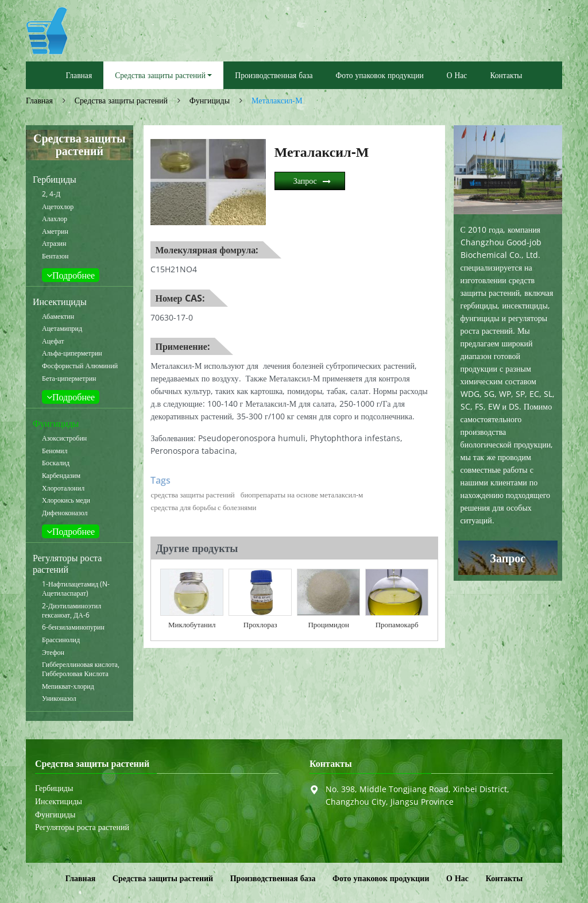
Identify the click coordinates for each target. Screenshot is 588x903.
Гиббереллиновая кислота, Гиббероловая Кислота (81, 669)
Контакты (506, 75)
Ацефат (53, 341)
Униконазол (59, 699)
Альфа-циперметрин (72, 353)
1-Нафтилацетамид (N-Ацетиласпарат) (76, 589)
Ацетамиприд (62, 329)
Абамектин (58, 317)
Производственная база (274, 75)
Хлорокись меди (66, 500)
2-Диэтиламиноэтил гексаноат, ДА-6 (71, 611)
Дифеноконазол (65, 513)
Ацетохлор (58, 207)
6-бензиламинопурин (73, 627)
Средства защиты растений (121, 100)
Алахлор (55, 219)
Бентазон (55, 256)
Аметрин (55, 231)
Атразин (54, 244)
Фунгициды (210, 100)
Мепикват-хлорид (68, 686)
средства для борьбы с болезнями (203, 507)
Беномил (55, 451)
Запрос (305, 181)
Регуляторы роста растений (67, 564)
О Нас (457, 75)
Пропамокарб (397, 624)
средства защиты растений (192, 495)
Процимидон (328, 624)
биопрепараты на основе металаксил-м (302, 495)
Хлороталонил (63, 488)
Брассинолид (61, 640)
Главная (79, 75)
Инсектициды (60, 302)
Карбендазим (61, 476)
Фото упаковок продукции (380, 75)
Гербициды (55, 179)
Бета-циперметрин (69, 379)
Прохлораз (260, 624)
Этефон (53, 653)
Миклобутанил (192, 624)
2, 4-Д (51, 194)
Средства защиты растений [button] (160, 75)
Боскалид (56, 463)
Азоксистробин (64, 438)
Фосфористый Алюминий (80, 366)
